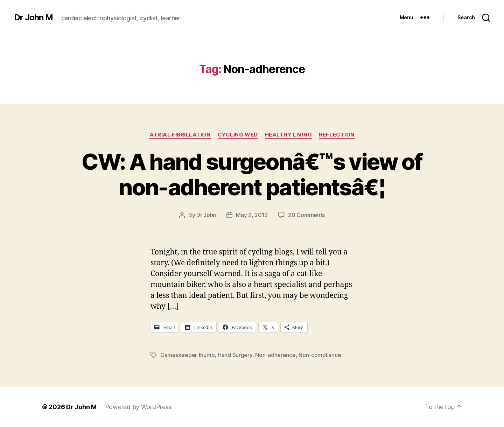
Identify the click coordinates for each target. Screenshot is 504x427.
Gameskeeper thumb (187, 355)
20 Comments (306, 215)
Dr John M (33, 17)
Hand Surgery (235, 355)
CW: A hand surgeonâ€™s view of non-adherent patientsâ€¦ (252, 174)
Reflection (337, 135)
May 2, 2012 (252, 215)
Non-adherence (275, 355)
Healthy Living (289, 135)
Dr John (206, 215)
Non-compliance (320, 355)
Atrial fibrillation (180, 135)
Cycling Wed (238, 135)
